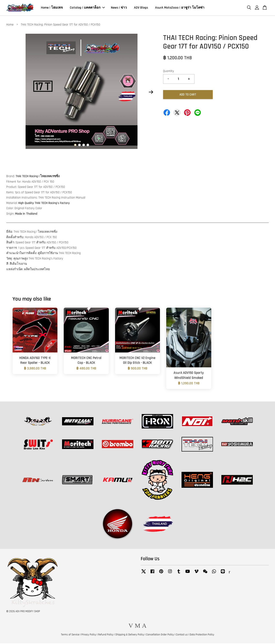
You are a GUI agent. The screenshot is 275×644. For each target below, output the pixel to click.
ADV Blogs (141, 8)
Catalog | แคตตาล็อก (87, 8)
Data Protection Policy (202, 635)
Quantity (169, 72)
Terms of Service (70, 635)
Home (10, 25)
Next (151, 93)
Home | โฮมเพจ (52, 8)
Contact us (182, 635)
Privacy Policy (89, 635)
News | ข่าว (119, 8)
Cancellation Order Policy (160, 635)
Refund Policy (106, 635)
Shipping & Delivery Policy (130, 635)
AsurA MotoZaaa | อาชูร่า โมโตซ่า (180, 8)
